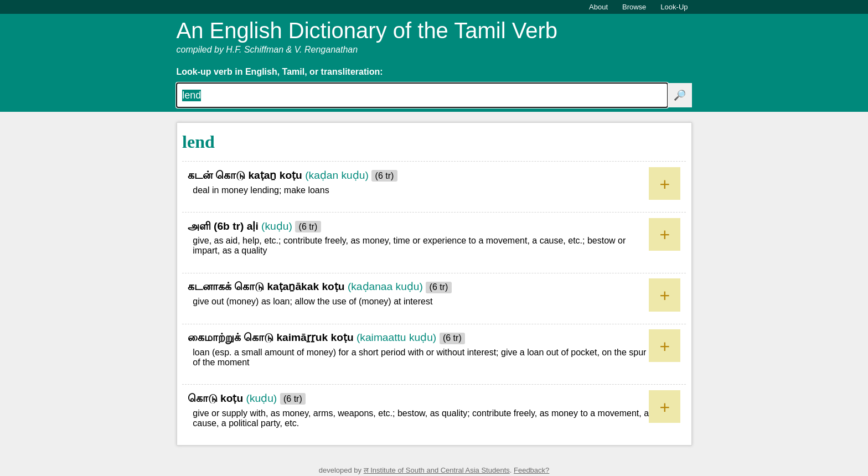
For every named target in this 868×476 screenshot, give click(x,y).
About (598, 7)
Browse (634, 7)
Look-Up (674, 7)
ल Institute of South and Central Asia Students (437, 470)
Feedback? (531, 470)
